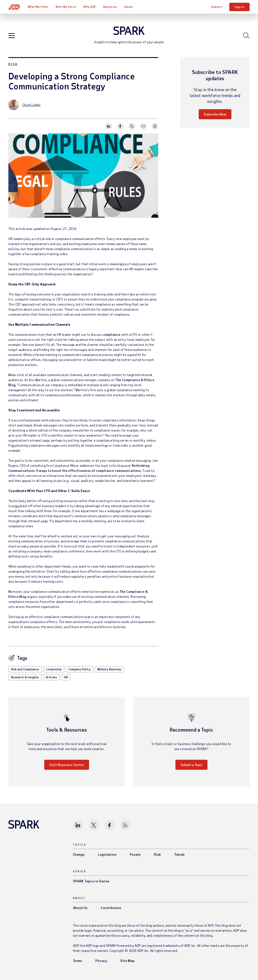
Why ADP (89, 7)
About (128, 7)
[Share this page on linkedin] (109, 126)
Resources (110, 7)
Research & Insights (25, 677)
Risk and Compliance (25, 669)
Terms (78, 961)
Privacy (101, 961)
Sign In (239, 7)
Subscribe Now (215, 114)
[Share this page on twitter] (132, 126)
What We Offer (38, 7)
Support (217, 7)
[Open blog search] (246, 35)
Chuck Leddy (31, 105)
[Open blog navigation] (12, 36)
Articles (51, 677)
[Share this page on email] (143, 126)
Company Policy (80, 669)
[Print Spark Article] (155, 126)
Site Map (127, 961)
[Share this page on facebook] (120, 126)
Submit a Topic (191, 765)
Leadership (54, 669)
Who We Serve (66, 7)
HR (66, 677)
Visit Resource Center (67, 765)
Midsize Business (109, 669)
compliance (111, 334)
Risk (13, 64)
